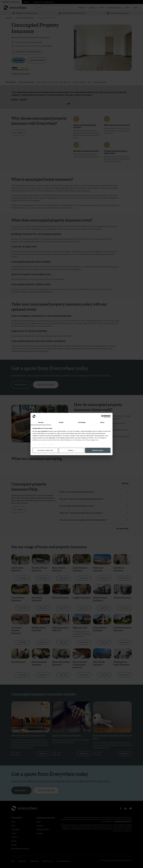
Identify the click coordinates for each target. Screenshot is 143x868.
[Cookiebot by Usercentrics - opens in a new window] (103, 416)
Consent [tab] (41, 422)
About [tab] (102, 422)
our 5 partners (43, 431)
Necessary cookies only (45, 450)
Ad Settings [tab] (82, 422)
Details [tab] (61, 422)
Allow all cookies (98, 450)
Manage (72, 450)
